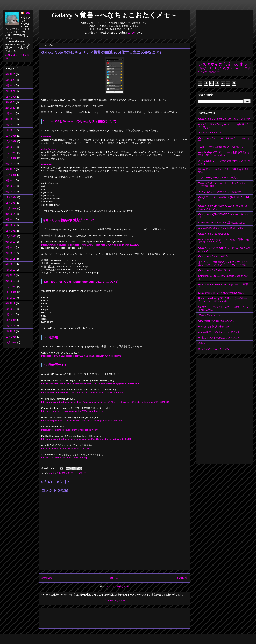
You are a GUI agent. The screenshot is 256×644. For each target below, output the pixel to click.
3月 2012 (10, 315)
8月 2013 (10, 247)
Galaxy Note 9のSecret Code (214, 234)
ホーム (114, 578)
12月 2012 (11, 287)
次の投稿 (47, 578)
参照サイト (204, 343)
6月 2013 (10, 259)
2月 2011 (10, 331)
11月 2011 (11, 320)
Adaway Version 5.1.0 (210, 133)
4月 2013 (10, 270)
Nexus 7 (219, 72)
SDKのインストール (209, 315)
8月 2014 (10, 214)
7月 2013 (10, 253)
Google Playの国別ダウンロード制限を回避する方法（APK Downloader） (224, 154)
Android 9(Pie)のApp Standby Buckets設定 (221, 228)
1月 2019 (10, 130)
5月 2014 (10, 219)
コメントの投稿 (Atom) (117, 587)
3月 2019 (10, 119)
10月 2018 (11, 141)
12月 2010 (11, 337)
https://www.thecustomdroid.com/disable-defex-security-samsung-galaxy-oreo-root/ (82, 393)
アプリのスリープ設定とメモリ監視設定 (220, 192)
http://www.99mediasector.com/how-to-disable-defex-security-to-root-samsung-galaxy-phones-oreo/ (90, 383)
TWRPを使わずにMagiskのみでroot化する (221, 147)
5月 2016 (10, 164)
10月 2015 (11, 175)
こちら (132, 33)
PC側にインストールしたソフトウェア (219, 337)
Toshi (27, 13)
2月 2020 (10, 108)
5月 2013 (10, 264)
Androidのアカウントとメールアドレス (219, 332)
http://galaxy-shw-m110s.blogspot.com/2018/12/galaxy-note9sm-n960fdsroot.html (81, 356)
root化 (52, 473)
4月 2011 (10, 326)
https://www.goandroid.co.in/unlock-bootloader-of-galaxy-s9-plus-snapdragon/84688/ (83, 421)
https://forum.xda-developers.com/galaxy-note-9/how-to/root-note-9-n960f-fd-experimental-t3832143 (90, 245)
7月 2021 (10, 91)
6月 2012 (10, 303)
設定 (228, 64)
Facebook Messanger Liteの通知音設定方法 (222, 223)
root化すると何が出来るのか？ (215, 326)
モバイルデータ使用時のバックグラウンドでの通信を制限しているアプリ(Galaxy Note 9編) (223, 263)
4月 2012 (10, 309)
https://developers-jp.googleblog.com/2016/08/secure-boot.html (72, 411)
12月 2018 (11, 136)
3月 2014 (10, 225)
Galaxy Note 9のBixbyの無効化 (215, 270)
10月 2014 (11, 208)
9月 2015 (10, 180)
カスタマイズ (63, 473)
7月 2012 (10, 298)
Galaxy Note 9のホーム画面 (213, 256)
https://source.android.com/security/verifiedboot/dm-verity (69, 430)
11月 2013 (11, 231)
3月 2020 (10, 102)
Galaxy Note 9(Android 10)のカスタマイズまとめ (224, 119)
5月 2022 (10, 80)
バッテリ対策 (217, 68)
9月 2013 (10, 242)
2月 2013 (10, 281)
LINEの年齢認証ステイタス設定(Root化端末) (222, 293)
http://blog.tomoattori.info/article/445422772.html (65, 448)
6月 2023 (10, 74)
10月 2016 (11, 158)
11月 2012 (11, 292)
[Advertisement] (103, 617)
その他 (211, 72)
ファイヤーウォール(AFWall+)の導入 (218, 178)
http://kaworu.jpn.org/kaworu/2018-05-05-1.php (64, 458)
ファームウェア (79, 473)
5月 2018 (10, 147)
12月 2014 (11, 197)
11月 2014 (11, 203)
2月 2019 (10, 125)
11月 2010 (11, 342)
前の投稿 (182, 578)
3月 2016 (10, 169)
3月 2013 (10, 275)
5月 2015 (10, 192)
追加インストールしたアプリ (214, 349)
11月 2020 (11, 97)
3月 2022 (10, 85)
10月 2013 (11, 236)
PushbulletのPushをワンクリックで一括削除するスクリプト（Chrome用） (223, 300)
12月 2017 (11, 153)
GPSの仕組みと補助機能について (216, 321)
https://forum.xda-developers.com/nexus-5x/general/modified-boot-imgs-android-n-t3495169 (86, 439)
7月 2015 (10, 186)
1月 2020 (10, 113)
